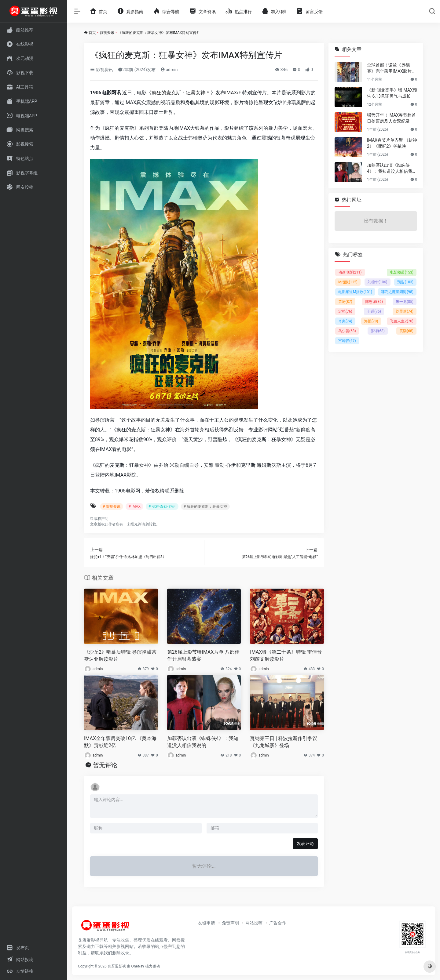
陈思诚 (374, 302)
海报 (371, 321)
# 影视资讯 (112, 506)
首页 (92, 33)
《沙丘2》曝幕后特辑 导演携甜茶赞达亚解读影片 (120, 655)
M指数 (348, 282)
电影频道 (402, 272)
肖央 (345, 321)
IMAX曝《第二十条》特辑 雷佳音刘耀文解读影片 (286, 655)
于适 (374, 311)
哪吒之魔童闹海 (397, 292)
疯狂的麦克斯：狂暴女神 (178, 93)
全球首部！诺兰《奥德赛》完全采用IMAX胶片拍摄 (391, 68)
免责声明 (230, 923)
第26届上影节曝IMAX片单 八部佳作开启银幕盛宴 (203, 655)
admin (169, 70)
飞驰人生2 (402, 321)
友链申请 (207, 923)
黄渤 (406, 331)
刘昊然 (405, 311)
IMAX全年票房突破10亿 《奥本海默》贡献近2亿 (120, 742)
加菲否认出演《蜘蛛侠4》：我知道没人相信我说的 (203, 742)
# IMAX (134, 506)
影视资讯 (107, 33)
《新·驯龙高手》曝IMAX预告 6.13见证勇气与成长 (392, 93)
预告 (405, 282)
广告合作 (278, 923)
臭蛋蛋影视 (117, 966)
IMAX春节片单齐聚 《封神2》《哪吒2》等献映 (392, 143)
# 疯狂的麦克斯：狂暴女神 (205, 506)
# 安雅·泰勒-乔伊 (162, 506)
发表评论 (305, 844)
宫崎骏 (347, 341)
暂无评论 (105, 765)
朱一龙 (405, 302)
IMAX (231, 93)
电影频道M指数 (355, 292)
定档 (345, 311)
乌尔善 (347, 331)
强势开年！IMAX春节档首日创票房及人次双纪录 (391, 118)
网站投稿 (254, 923)
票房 (345, 302)
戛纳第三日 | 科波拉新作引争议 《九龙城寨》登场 (284, 742)
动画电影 (350, 272)
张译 (378, 331)
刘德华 (378, 282)
